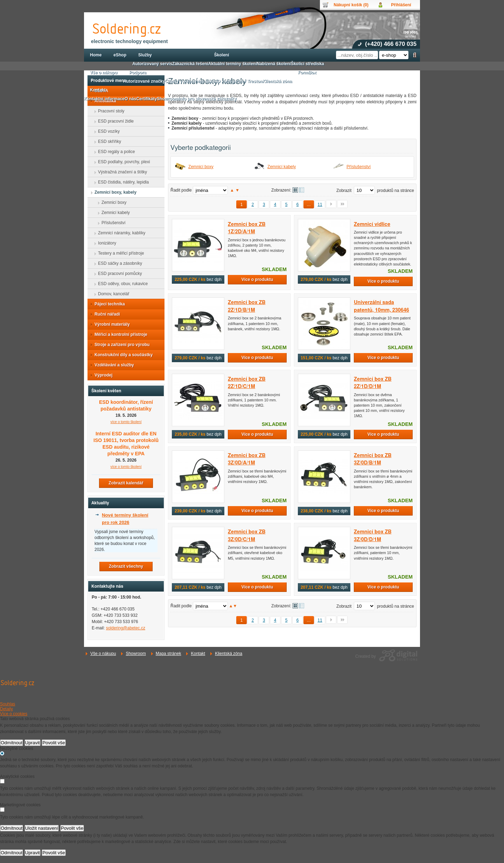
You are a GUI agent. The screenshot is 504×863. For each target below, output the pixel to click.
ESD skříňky (107, 141)
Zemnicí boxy (201, 167)
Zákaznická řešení (190, 64)
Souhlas (8, 704)
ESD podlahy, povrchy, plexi (122, 162)
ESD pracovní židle (114, 121)
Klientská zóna (229, 654)
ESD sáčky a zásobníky (118, 263)
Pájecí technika (108, 304)
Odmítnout (12, 743)
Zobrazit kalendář (126, 483)
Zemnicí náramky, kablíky (120, 233)
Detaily (6, 709)
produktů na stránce (395, 191)
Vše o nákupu (103, 654)
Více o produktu (257, 279)
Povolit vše (54, 743)
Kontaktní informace (104, 99)
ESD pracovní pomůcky (118, 274)
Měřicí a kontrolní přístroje (119, 334)
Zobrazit (344, 191)
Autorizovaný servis (152, 64)
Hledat (415, 55)
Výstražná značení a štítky (120, 172)
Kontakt (198, 654)
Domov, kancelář (111, 294)
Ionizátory (105, 243)
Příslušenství (359, 167)
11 (320, 205)
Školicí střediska (307, 64)
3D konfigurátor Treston (239, 81)
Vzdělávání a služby (112, 365)
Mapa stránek (169, 654)
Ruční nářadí (105, 314)
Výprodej (101, 375)
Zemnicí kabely (282, 167)
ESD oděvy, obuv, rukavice (121, 284)
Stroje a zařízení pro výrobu (120, 345)
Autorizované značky (144, 81)
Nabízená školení (274, 64)
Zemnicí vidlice (372, 224)
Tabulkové (302, 190)
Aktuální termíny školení (233, 64)
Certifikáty (146, 99)
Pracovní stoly (109, 111)
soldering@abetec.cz (126, 628)
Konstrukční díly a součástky (121, 355)
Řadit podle (181, 190)
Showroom (136, 654)
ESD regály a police (114, 152)
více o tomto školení (126, 422)
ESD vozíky (107, 131)
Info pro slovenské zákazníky (207, 99)
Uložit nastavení (42, 828)
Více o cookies (14, 714)
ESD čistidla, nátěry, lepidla (121, 182)
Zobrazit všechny (126, 566)
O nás (130, 99)
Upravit (33, 743)
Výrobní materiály (110, 324)
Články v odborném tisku (190, 81)
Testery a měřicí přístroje (119, 253)
